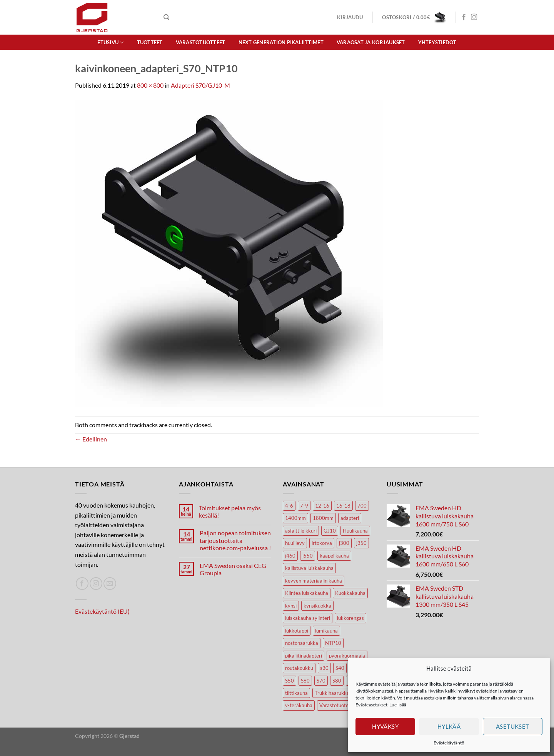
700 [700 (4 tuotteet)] (362, 506)
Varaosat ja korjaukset (371, 42)
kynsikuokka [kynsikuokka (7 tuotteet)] (317, 606)
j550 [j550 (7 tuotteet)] (308, 556)
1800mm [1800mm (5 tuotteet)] (323, 518)
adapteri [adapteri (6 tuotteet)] (350, 518)
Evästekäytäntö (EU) (102, 611)
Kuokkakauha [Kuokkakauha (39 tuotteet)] (350, 593)
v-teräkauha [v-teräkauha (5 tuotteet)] (299, 705)
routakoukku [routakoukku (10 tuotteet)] (299, 668)
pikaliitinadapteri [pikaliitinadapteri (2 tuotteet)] (304, 656)
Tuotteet (150, 42)
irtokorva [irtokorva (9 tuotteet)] (322, 543)
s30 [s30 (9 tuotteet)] (324, 668)
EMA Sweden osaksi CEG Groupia (233, 569)
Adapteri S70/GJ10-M (200, 85)
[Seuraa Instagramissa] (474, 17)
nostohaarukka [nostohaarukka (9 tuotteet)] (302, 643)
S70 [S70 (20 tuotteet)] (321, 681)
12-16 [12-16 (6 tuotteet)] (322, 506)
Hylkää (449, 726)
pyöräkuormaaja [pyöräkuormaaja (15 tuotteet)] (347, 656)
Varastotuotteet (201, 42)
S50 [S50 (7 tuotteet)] (290, 681)
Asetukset (513, 726)
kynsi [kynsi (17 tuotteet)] (291, 606)
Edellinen (91, 439)
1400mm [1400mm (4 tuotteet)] (295, 518)
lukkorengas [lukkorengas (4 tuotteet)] (350, 618)
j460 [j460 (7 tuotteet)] (290, 556)
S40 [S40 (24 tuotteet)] (340, 668)
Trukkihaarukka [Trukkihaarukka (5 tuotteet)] (332, 693)
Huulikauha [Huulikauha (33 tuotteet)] (355, 531)
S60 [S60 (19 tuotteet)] (305, 681)
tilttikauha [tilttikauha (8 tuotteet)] (296, 693)
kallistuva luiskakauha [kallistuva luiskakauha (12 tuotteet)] (309, 568)
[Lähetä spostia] (110, 584)
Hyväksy (385, 726)
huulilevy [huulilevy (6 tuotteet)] (295, 543)
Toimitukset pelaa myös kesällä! (230, 511)
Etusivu (110, 42)
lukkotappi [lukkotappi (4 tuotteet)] (297, 631)
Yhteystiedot (437, 42)
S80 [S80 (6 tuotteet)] (337, 681)
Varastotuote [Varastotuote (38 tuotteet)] (334, 705)
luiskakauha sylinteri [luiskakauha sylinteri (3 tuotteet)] (308, 618)
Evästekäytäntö (449, 743)
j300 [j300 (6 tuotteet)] (344, 543)
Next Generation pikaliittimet (281, 42)
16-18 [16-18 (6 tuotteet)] (343, 506)
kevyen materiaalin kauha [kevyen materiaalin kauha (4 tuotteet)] (314, 581)
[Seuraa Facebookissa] (464, 17)
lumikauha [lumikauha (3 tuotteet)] (326, 631)
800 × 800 (150, 85)
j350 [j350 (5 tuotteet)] (361, 543)
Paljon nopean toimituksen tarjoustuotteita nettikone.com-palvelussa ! (235, 540)
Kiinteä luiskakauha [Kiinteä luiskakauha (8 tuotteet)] (307, 593)
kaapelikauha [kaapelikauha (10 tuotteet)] (334, 556)
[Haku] (166, 17)
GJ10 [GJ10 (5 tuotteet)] (330, 531)
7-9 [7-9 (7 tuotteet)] (304, 506)
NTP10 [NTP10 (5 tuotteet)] (333, 643)
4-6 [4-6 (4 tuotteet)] (289, 506)
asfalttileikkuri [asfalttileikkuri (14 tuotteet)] (301, 531)
